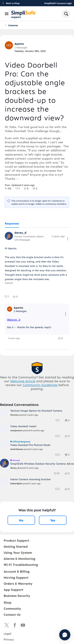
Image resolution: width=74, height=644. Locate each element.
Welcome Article (23, 381)
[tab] (12, 224)
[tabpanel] (37, 288)
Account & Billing (17, 571)
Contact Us (12, 614)
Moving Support (16, 577)
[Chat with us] (65, 635)
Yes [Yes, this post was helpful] (53, 520)
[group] (8, 188)
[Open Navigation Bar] (7, 14)
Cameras (13, 25)
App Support (13, 589)
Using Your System (18, 552)
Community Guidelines (40, 385)
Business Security (17, 595)
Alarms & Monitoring (19, 558)
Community (12, 608)
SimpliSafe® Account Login (58, 3)
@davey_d (14, 320)
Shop (8, 602)
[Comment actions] (68, 239)
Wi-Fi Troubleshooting (21, 564)
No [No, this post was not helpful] (21, 520)
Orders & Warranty (18, 583)
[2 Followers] (37, 188)
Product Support (16, 540)
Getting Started (16, 546)
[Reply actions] (66, 314)
